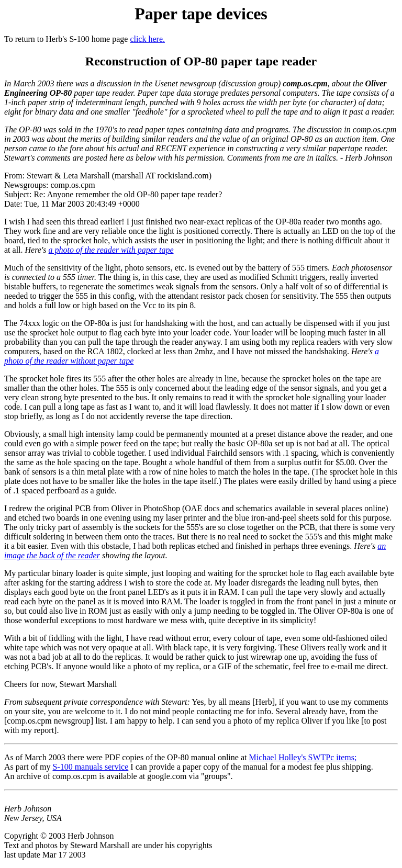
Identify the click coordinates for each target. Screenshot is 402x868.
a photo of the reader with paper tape (111, 250)
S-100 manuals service (90, 767)
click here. (147, 39)
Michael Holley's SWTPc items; (303, 757)
